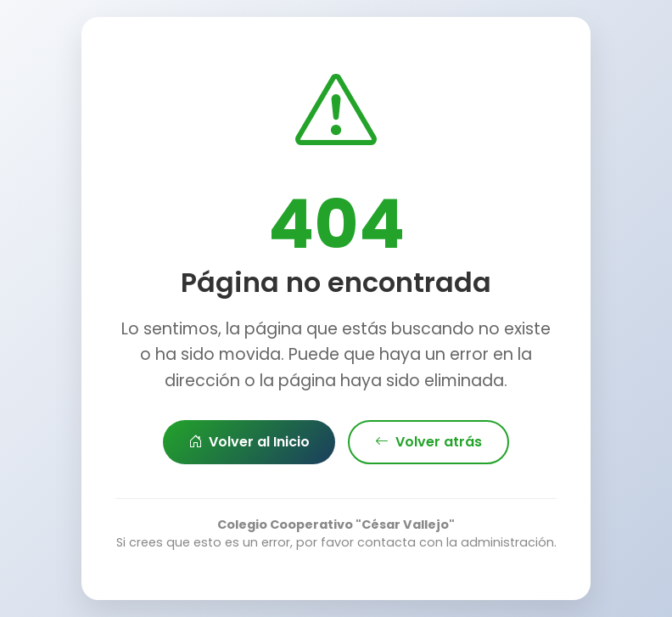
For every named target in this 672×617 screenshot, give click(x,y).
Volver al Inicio (249, 442)
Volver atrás (428, 442)
